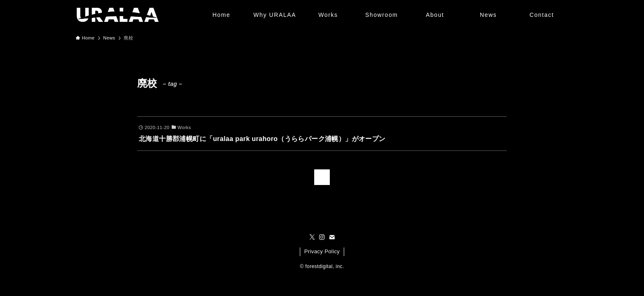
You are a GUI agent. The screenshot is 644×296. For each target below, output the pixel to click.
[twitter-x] (312, 237)
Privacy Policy (322, 251)
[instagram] (322, 237)
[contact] (332, 237)
